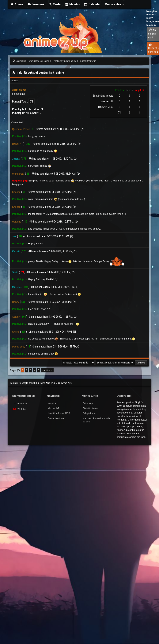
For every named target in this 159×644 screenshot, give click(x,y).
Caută (54, 4)
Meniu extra (114, 4)
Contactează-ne (56, 418)
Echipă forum (89, 413)
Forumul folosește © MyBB (24, 383)
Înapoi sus (53, 403)
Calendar (92, 4)
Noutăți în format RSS (59, 413)
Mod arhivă (53, 408)
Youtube (19, 409)
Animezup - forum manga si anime (33, 61)
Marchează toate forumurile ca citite (97, 420)
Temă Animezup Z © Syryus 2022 (56, 383)
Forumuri (35, 4)
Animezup (88, 403)
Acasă (17, 4)
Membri (72, 4)
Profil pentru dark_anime (64, 61)
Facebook (20, 403)
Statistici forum (90, 408)
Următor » (47, 370)
